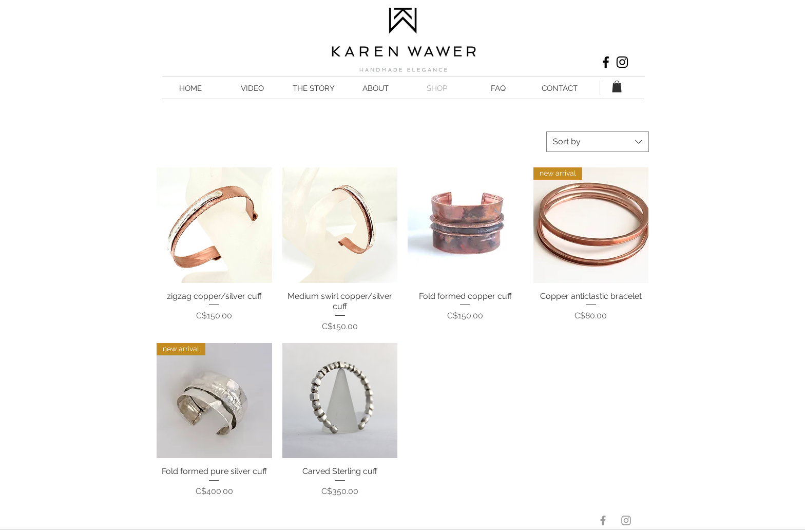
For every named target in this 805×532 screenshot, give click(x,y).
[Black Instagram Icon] (622, 62)
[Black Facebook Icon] (606, 62)
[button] (617, 87)
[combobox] (598, 142)
